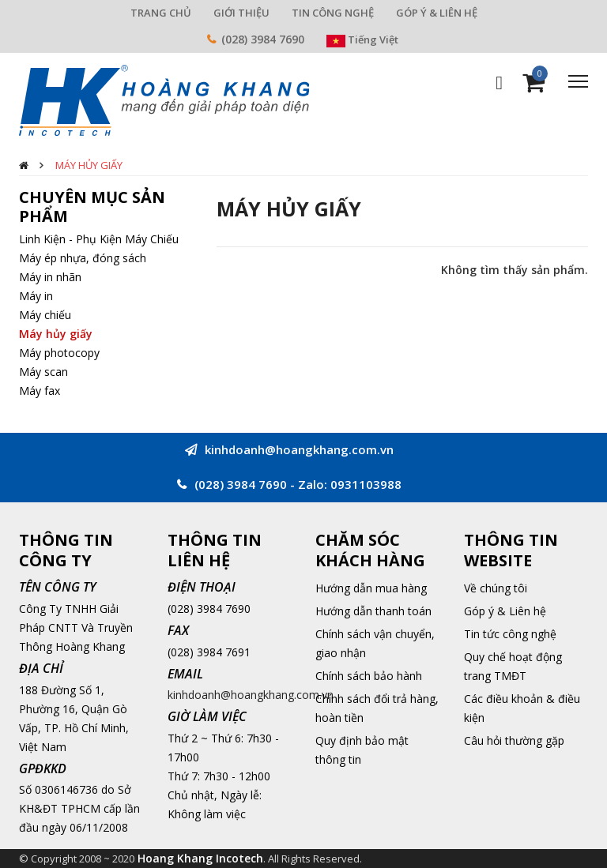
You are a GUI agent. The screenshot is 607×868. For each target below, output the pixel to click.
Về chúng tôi (496, 588)
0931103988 (366, 484)
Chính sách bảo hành (369, 676)
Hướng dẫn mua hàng (371, 588)
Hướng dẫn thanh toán (373, 611)
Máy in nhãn (50, 277)
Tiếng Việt (362, 39)
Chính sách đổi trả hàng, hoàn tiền (377, 708)
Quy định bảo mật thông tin (362, 750)
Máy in (36, 296)
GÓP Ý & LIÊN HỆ (437, 13)
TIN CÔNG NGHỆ (333, 13)
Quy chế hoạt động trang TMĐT (513, 666)
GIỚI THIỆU (241, 13)
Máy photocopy (59, 353)
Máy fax (40, 391)
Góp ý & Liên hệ (505, 611)
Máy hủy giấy (89, 165)
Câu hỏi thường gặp (514, 740)
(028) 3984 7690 (263, 39)
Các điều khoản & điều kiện (522, 708)
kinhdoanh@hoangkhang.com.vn (251, 695)
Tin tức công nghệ (510, 634)
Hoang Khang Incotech (200, 858)
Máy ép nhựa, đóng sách (83, 258)
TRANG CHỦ (161, 13)
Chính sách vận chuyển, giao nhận (375, 643)
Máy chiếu (45, 315)
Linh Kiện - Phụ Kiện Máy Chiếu (99, 239)
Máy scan (43, 372)
